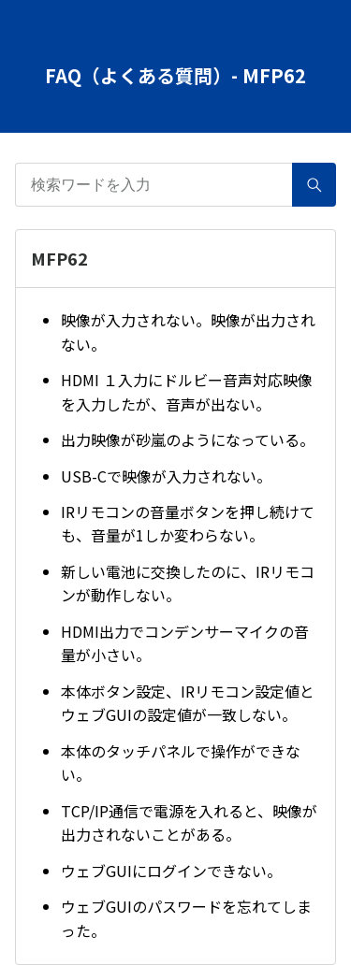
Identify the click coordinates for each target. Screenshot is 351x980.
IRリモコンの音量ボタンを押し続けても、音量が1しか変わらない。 (188, 524)
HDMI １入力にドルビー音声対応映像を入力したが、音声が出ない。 (187, 392)
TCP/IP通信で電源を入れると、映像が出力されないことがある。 (189, 823)
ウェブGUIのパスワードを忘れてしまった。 (186, 918)
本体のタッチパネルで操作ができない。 (181, 763)
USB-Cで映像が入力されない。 (166, 476)
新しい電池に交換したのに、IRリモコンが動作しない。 (188, 584)
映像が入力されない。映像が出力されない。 (188, 332)
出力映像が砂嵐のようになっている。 (188, 440)
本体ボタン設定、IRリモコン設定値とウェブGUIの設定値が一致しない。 (188, 703)
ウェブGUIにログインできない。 (171, 871)
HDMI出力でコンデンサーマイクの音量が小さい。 (185, 643)
